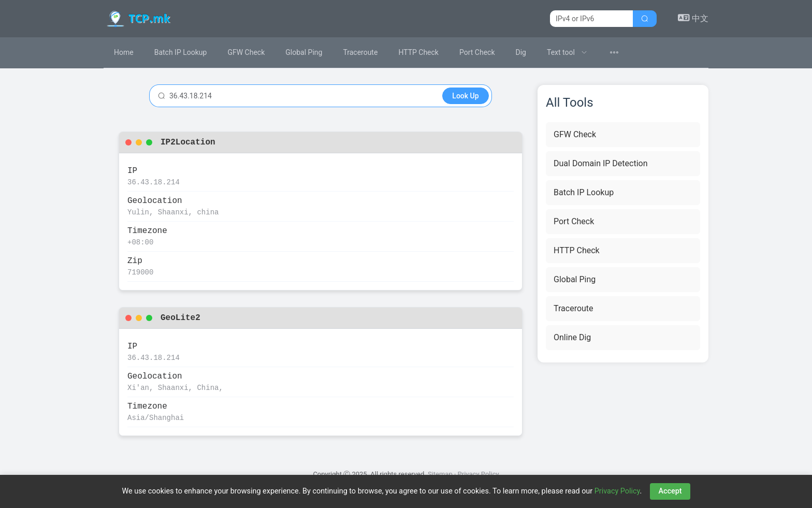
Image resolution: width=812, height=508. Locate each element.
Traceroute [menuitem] (360, 52)
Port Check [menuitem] (477, 52)
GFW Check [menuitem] (246, 52)
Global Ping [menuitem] (304, 52)
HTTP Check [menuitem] (418, 52)
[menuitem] (567, 53)
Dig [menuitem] (521, 52)
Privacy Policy (479, 474)
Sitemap (440, 474)
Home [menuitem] (124, 52)
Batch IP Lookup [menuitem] (181, 52)
